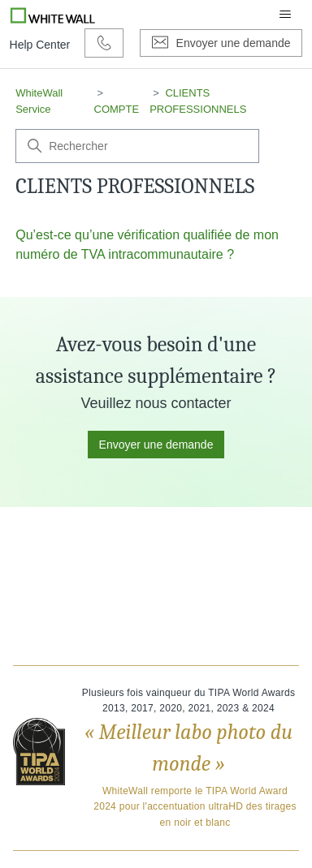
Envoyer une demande (156, 445)
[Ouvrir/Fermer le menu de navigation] (285, 15)
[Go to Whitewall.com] (53, 15)
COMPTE (117, 109)
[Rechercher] (137, 146)
